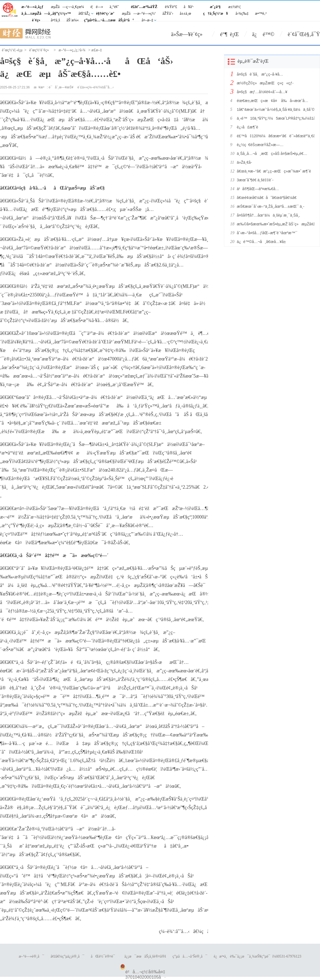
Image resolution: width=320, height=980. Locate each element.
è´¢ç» (38, 20)
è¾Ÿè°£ (171, 7)
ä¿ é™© (263, 34)
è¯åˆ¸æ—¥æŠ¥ (61, 87)
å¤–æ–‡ (147, 20)
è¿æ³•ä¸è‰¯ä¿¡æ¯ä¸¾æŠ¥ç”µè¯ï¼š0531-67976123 (258, 956)
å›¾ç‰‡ (242, 13)
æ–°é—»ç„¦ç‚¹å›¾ (72, 50)
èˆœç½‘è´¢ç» (41, 50)
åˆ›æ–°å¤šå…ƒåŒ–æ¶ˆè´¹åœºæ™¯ (267, 233)
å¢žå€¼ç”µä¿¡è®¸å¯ (67, 956)
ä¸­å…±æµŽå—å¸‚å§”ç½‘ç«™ (46, 13)
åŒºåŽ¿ (84, 13)
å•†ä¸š (55, 20)
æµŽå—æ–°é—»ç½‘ (139, 13)
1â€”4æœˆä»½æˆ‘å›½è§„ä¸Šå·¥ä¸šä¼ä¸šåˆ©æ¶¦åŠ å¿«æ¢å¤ (274, 109)
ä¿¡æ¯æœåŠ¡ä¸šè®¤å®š (145, 956)
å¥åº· (189, 7)
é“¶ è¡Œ (229, 34)
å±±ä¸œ (185, 13)
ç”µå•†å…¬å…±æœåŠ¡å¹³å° (109, 20)
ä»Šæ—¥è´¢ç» (189, 34)
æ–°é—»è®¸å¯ (31, 956)
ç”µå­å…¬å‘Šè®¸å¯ (190, 956)
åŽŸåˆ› (168, 13)
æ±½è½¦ (235, 7)
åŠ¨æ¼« (73, 20)
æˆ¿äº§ (215, 7)
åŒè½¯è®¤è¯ (104, 956)
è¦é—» (97, 7)
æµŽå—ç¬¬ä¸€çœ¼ (67, 7)
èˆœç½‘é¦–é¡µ (12, 50)
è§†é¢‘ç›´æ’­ (105, 13)
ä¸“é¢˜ (114, 7)
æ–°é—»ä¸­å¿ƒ (32, 7)
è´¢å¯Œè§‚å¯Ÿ (304, 34)
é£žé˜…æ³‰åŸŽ (144, 7)
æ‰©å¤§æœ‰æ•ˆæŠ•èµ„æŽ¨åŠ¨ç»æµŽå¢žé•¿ (274, 224)
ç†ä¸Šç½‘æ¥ (216, 13)
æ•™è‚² (261, 13)
